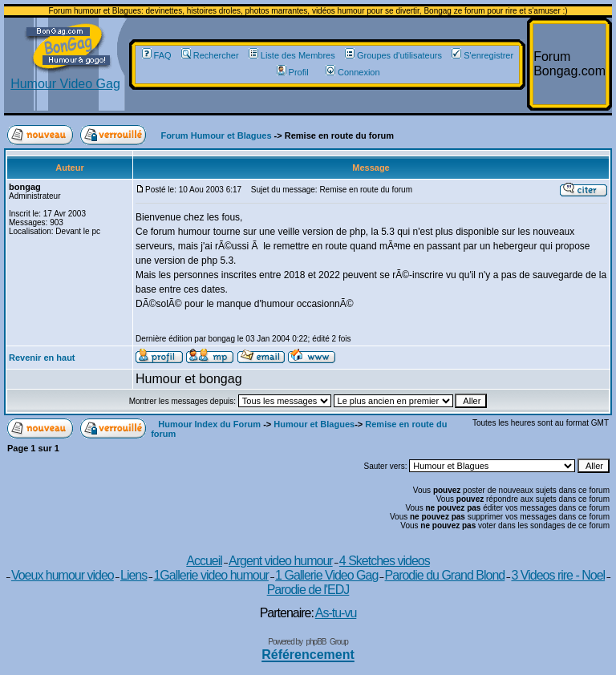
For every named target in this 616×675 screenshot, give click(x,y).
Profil (293, 72)
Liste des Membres (292, 55)
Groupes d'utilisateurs (393, 55)
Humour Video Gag (65, 78)
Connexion (353, 72)
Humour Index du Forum (209, 424)
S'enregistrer (482, 55)
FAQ (157, 55)
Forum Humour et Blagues (216, 135)
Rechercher (210, 55)
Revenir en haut (42, 358)
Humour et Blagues (314, 424)
